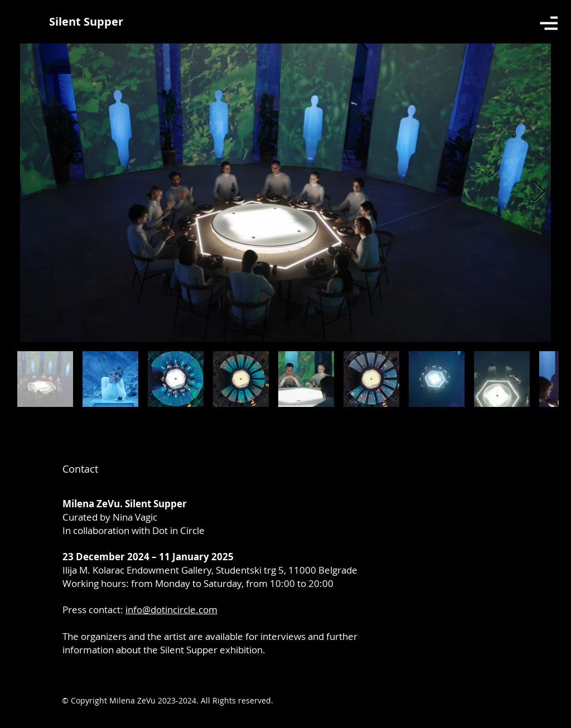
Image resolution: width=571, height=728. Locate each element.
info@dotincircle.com (171, 610)
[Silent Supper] (86, 22)
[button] (549, 23)
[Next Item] (539, 193)
